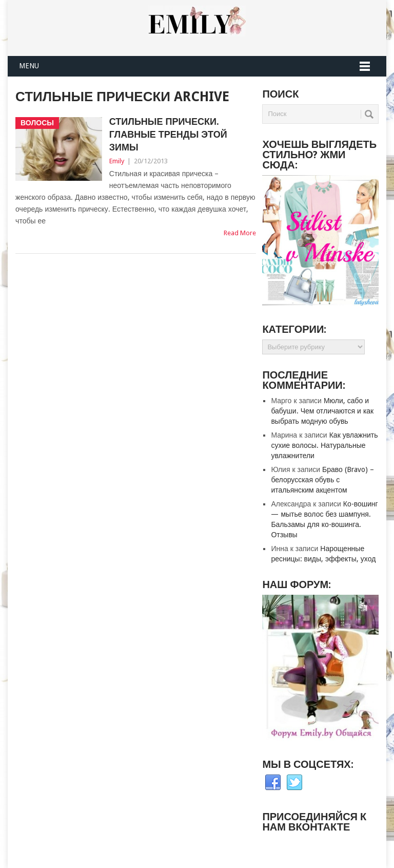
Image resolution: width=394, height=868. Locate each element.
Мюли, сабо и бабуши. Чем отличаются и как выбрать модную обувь (322, 411)
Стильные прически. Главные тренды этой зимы (168, 134)
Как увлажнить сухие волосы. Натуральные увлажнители (324, 445)
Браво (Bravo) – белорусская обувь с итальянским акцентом (322, 480)
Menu (29, 66)
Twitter (294, 783)
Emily (117, 161)
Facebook (273, 783)
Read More (240, 233)
